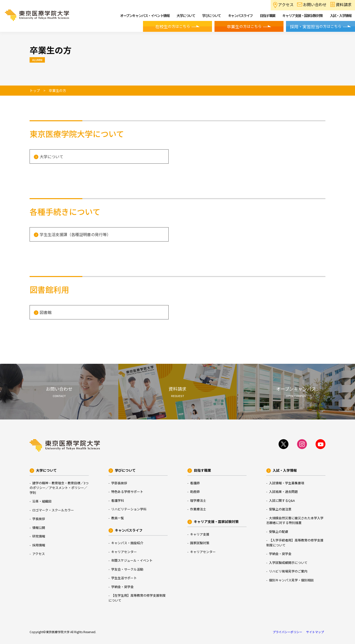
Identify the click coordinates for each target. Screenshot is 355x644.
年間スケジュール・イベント (132, 560)
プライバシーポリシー (287, 632)
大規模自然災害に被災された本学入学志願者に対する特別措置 (295, 520)
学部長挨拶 (119, 483)
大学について (52, 157)
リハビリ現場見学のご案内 (288, 571)
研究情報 (39, 536)
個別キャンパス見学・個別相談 (291, 580)
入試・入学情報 (285, 470)
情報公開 (39, 528)
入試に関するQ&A (282, 500)
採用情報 (39, 545)
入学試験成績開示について (288, 563)
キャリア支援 (200, 534)
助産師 (195, 492)
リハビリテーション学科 (129, 509)
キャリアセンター (124, 552)
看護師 (195, 483)
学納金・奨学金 (122, 587)
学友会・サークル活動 (127, 569)
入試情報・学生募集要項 (287, 483)
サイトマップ (315, 632)
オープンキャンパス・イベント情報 (145, 15)
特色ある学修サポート (127, 492)
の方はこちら (173, 27)
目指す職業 (202, 470)
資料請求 (344, 4)
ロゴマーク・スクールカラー (53, 510)
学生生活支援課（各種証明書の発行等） (75, 234)
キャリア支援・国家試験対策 (216, 522)
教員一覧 (118, 518)
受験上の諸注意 (280, 509)
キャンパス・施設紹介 (127, 543)
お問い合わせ (315, 4)
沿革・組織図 (42, 501)
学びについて (125, 470)
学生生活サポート (124, 578)
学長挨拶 (39, 519)
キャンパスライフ (129, 530)
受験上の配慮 (279, 531)
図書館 (46, 312)
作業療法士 (198, 509)
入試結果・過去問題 (283, 492)
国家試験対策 (200, 543)
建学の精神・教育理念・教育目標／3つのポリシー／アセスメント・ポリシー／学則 (59, 488)
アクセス (286, 4)
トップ (35, 90)
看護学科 (118, 500)
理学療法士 (198, 500)
